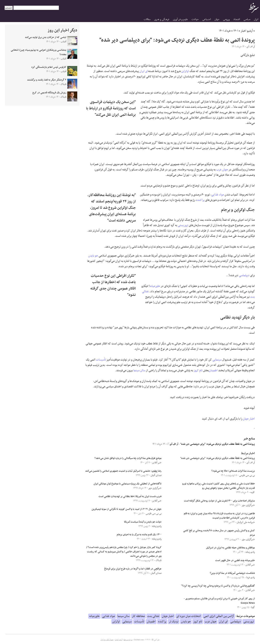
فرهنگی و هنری (162, 19)
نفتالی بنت (153, 616)
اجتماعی (207, 19)
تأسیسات (101, 360)
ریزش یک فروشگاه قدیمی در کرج (49, 93)
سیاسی (247, 19)
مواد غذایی (218, 195)
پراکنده (200, 200)
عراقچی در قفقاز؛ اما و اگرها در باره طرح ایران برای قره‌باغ (133, 569)
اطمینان (213, 370)
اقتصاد (237, 19)
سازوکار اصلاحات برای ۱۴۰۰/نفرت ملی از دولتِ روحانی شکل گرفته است (219, 501)
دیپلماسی (244, 275)
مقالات (147, 19)
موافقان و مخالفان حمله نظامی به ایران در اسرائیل (230, 548)
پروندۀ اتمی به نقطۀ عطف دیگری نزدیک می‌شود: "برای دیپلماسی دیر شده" (218, 444)
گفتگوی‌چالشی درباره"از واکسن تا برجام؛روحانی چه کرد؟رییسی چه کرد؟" (218, 586)
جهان (217, 19)
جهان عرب (222, 170)
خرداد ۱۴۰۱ (225, 31)
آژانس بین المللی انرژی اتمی (219, 616)
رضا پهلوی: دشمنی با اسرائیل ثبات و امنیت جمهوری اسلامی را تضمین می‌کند (123, 471)
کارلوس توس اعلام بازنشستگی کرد (49, 67)
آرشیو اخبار (247, 31)
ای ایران (144, 71)
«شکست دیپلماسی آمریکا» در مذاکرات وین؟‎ (232, 573)
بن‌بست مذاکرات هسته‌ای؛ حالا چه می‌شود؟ (233, 471)
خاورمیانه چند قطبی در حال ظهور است (235, 560)
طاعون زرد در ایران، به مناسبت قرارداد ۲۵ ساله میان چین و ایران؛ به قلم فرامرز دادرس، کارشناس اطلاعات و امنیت (219, 516)
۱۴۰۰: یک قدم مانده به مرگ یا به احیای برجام (139, 535)
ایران (256, 19)
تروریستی (183, 225)
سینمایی (217, 360)
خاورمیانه (155, 286)
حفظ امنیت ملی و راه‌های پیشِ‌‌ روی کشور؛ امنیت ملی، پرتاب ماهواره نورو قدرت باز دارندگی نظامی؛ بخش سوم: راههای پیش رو (218, 486)
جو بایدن (93, 256)
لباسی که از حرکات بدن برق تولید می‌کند (46, 37)
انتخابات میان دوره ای (189, 616)
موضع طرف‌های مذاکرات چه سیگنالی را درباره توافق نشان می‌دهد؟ (128, 458)
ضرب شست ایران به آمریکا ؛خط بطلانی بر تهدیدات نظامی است (130, 496)
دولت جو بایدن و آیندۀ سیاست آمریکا (143, 522)
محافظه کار (138, 616)
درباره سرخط (128, 640)
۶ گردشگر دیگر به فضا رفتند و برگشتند (47, 80)
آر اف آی (173, 444)
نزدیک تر (174, 622)
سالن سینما (139, 370)
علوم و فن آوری (180, 19)
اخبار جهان (249, 419)
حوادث (195, 19)
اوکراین (185, 71)
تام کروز (198, 370)
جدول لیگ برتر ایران (107, 640)
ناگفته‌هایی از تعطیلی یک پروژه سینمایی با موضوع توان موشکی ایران (128, 484)
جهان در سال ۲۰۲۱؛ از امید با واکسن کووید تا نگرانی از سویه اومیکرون (127, 509)
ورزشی (226, 19)
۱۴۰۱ (236, 31)
